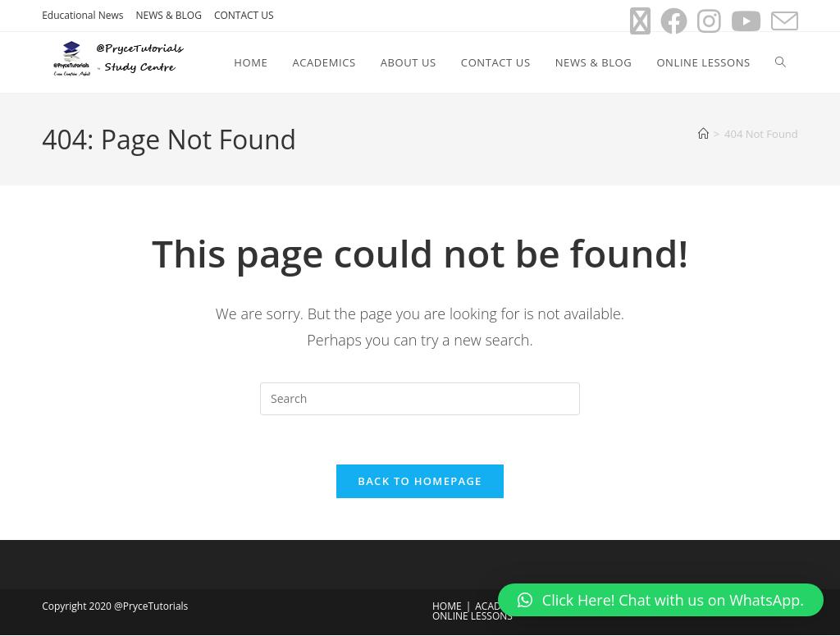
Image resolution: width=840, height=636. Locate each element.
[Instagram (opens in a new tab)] (709, 21)
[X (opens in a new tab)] (640, 21)
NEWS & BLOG (168, 15)
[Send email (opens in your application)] (782, 21)
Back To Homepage (420, 482)
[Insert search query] (420, 399)
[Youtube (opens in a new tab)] (746, 21)
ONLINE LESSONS (472, 617)
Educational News (82, 15)
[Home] (703, 134)
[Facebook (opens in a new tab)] (674, 21)
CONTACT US (244, 15)
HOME (447, 607)
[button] (661, 600)
